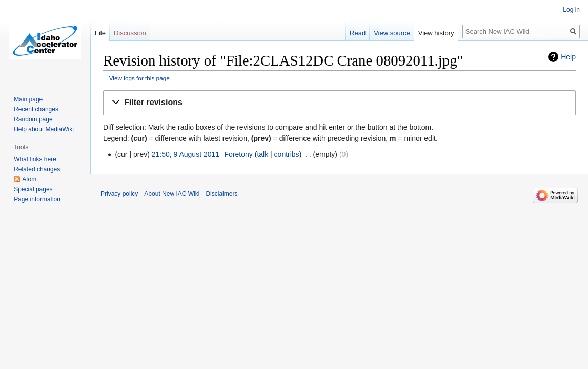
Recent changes (36, 109)
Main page (28, 99)
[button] (339, 103)
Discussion (130, 33)
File (100, 33)
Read (358, 33)
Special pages (33, 189)
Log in (571, 10)
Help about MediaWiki (44, 129)
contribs (287, 154)
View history (436, 33)
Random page (33, 119)
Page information (37, 199)
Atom (29, 179)
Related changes (37, 169)
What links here (35, 159)
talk (262, 154)
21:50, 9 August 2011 (186, 154)
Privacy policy (119, 194)
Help (568, 57)
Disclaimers (221, 194)
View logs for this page (139, 78)
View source (392, 33)
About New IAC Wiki (172, 194)
